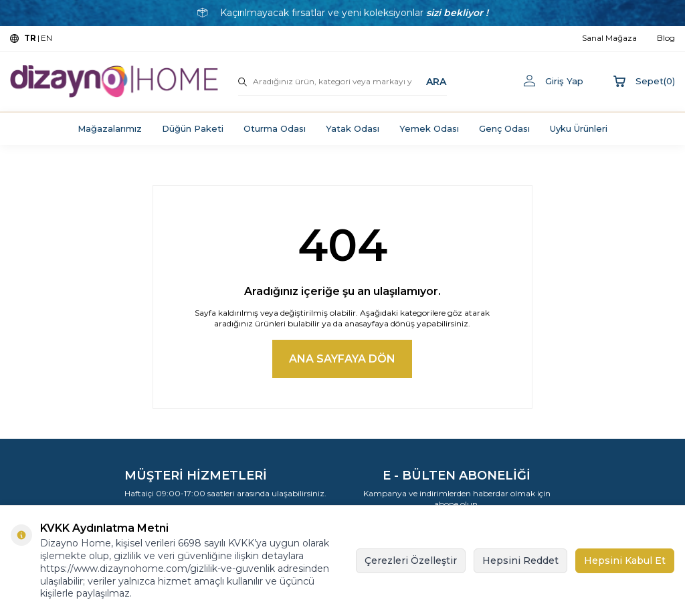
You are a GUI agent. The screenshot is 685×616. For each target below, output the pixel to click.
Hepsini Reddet (520, 560)
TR (30, 38)
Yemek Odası (429, 128)
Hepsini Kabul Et (625, 560)
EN (46, 38)
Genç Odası (504, 128)
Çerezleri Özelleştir (411, 560)
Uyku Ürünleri (579, 128)
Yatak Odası (353, 128)
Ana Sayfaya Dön (342, 359)
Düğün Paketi (193, 128)
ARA (436, 81)
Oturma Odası (275, 128)
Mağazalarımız (110, 128)
